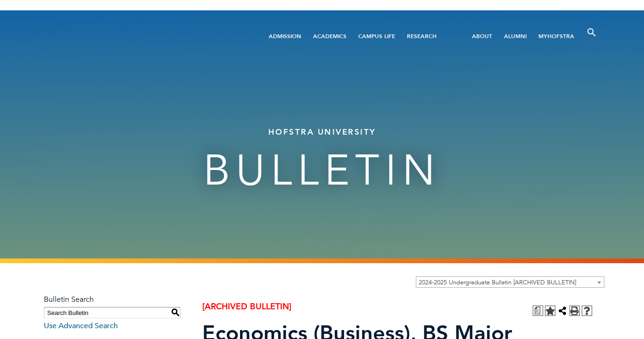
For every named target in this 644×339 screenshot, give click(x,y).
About (482, 36)
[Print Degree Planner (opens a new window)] (538, 311)
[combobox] (510, 282)
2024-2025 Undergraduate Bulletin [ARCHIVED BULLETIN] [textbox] (497, 282)
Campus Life (377, 36)
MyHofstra (556, 36)
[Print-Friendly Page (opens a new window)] (575, 311)
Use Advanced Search (81, 326)
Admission (285, 36)
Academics (330, 36)
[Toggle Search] (592, 32)
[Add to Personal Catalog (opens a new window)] (550, 311)
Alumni (515, 36)
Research (422, 36)
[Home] (142, 36)
